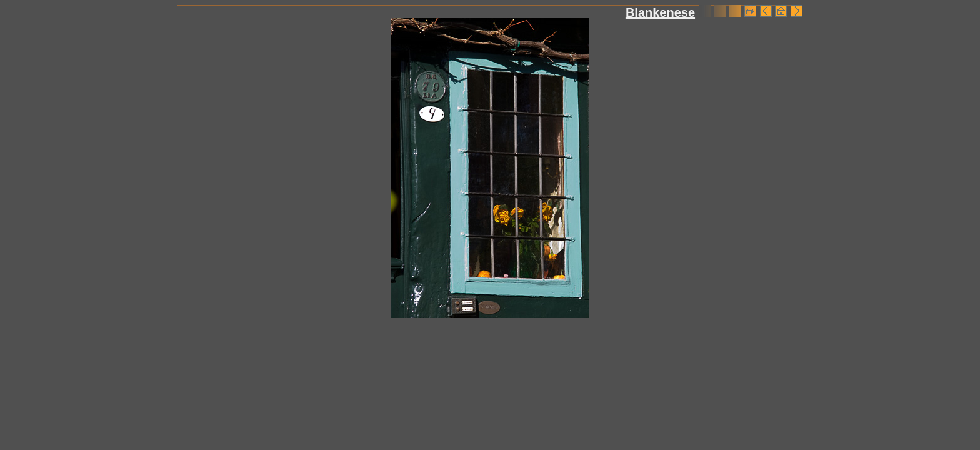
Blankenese (660, 12)
